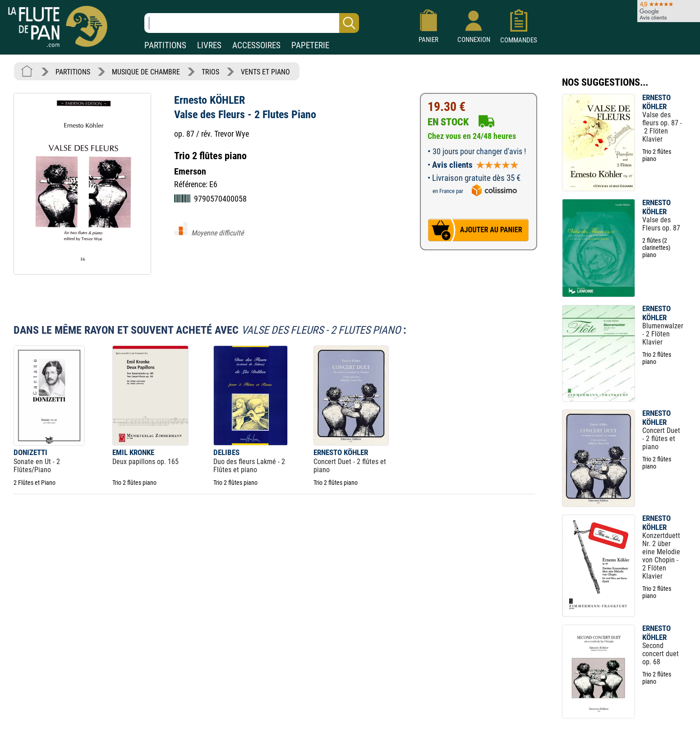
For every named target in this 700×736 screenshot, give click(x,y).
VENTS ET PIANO (265, 72)
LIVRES (209, 45)
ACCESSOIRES (256, 45)
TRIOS (210, 72)
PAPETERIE (310, 45)
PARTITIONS (165, 45)
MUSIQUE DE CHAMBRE (146, 72)
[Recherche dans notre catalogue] (252, 23)
